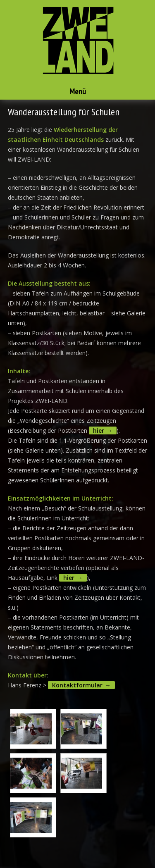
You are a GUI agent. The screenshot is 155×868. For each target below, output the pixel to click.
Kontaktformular (77, 685)
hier (99, 430)
